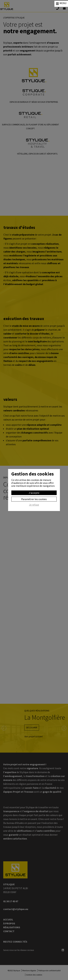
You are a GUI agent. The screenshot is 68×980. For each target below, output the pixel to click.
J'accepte (34, 493)
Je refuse (34, 505)
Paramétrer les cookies (34, 499)
